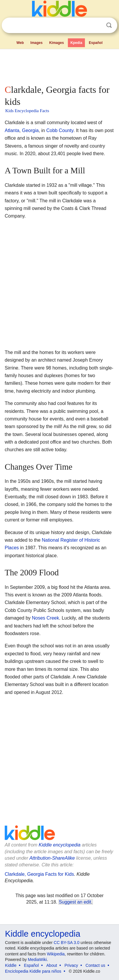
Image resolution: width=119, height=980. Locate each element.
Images (37, 43)
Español (96, 43)
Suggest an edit (75, 902)
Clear (97, 25)
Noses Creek (46, 618)
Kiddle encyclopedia (60, 845)
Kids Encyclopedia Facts (27, 111)
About (52, 965)
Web (20, 43)
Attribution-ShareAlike (52, 858)
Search (109, 25)
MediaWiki (37, 960)
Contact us (95, 965)
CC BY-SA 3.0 (67, 943)
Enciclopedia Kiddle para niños (33, 971)
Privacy (71, 965)
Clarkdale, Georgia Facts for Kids (39, 874)
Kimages (56, 43)
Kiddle (11, 965)
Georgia (30, 130)
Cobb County (60, 130)
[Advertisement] (59, 66)
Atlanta (12, 130)
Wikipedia (56, 954)
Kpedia (76, 43)
